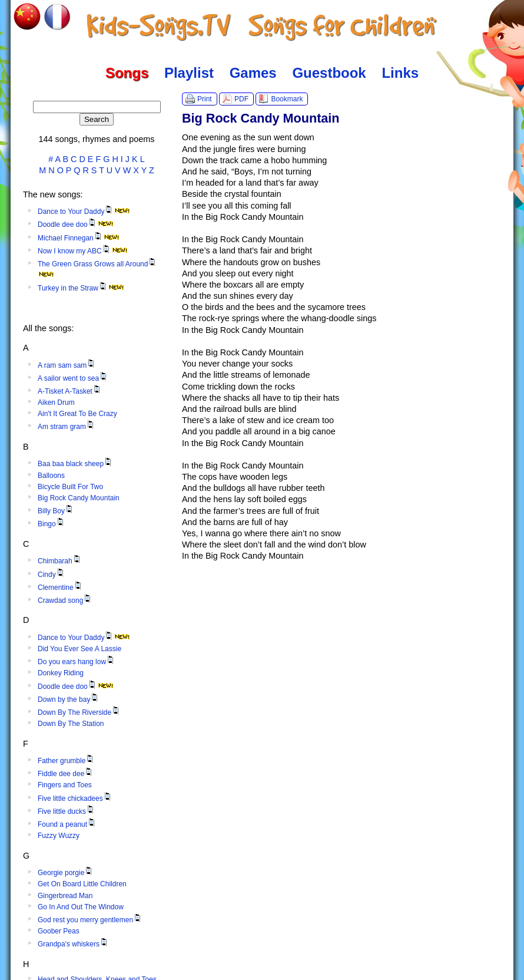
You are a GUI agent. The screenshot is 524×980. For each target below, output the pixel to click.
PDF (241, 99)
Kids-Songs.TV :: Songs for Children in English (262, 27)
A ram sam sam (67, 365)
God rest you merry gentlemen (90, 920)
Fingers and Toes (65, 785)
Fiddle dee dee (66, 774)
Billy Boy (56, 511)
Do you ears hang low (77, 662)
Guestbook (329, 73)
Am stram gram (67, 427)
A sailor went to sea (73, 378)
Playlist (189, 73)
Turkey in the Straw (81, 288)
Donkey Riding (61, 673)
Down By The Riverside (79, 712)
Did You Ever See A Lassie (79, 649)
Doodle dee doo (76, 225)
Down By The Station (71, 724)
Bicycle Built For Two (70, 487)
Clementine (60, 588)
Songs (127, 73)
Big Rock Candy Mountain (79, 498)
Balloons (51, 476)
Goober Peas (59, 931)
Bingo (52, 524)
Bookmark (287, 99)
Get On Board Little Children (82, 884)
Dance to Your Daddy (84, 212)
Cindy (52, 575)
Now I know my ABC (83, 251)
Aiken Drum (56, 402)
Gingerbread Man (65, 896)
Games (253, 73)
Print (205, 99)
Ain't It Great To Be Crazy (77, 414)
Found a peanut (67, 824)
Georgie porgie (66, 873)
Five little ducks (67, 811)
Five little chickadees (75, 798)
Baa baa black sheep (75, 464)
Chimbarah (60, 561)
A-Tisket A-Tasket (70, 391)
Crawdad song (65, 600)
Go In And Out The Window (81, 907)
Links (400, 73)
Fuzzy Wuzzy (59, 836)
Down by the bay (69, 699)
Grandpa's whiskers (73, 944)
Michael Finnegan (79, 238)
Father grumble (66, 761)
